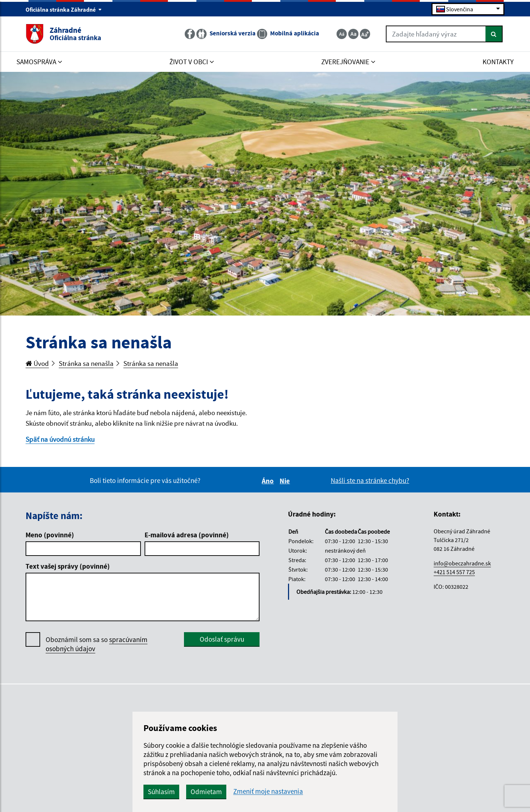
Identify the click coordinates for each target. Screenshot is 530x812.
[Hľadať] (494, 34)
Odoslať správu (222, 639)
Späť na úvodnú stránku (60, 439)
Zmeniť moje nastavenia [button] (268, 791)
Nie (286, 481)
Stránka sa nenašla (86, 363)
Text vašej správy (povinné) (68, 566)
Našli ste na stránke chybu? (370, 480)
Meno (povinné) (50, 535)
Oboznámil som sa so (97, 644)
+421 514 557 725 (454, 572)
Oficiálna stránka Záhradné (64, 9)
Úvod (37, 363)
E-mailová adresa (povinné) (187, 535)
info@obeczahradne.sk (462, 563)
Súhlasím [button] (161, 792)
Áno (269, 481)
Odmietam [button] (206, 792)
